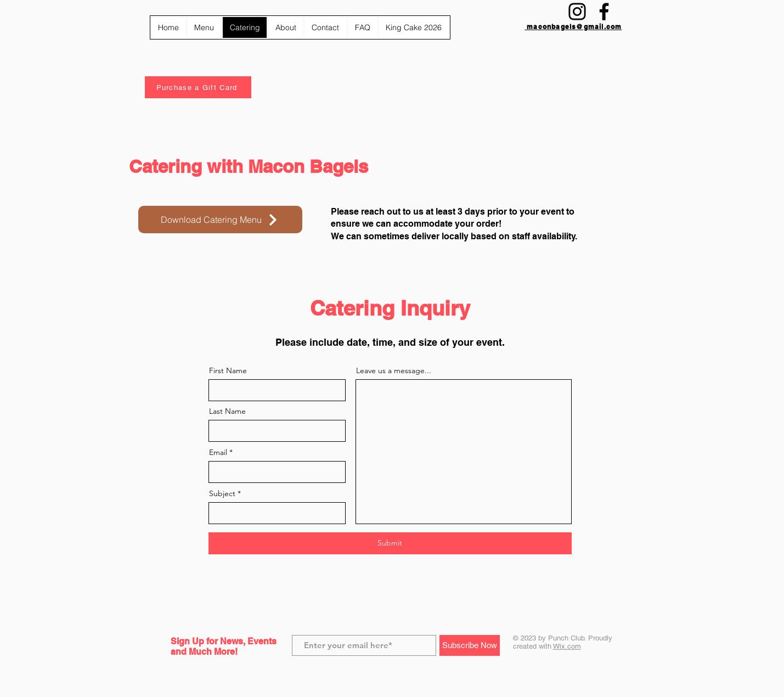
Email (218, 452)
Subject (222, 493)
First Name (228, 370)
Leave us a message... (394, 370)
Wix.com (567, 646)
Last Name (227, 411)
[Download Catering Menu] (220, 220)
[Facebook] (604, 12)
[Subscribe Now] (470, 645)
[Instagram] (577, 12)
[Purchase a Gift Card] (198, 87)
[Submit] (390, 543)
